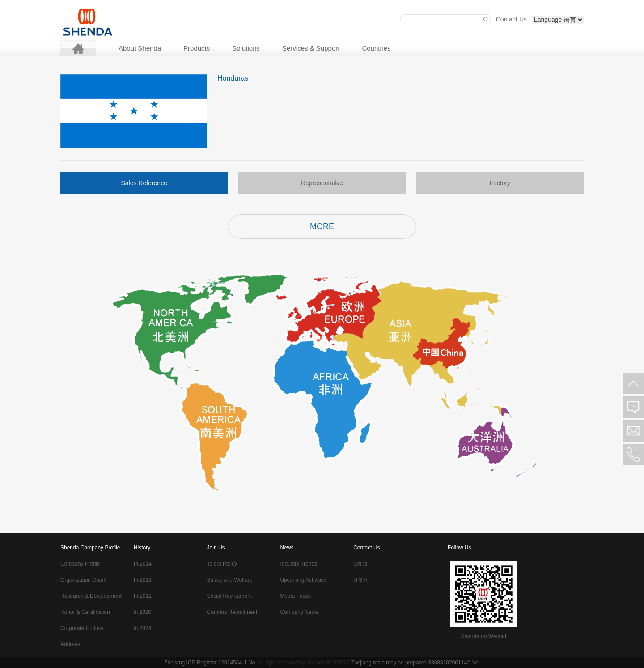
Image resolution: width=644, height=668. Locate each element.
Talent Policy (222, 564)
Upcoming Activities (303, 580)
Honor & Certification (85, 612)
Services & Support (311, 48)
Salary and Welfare (230, 580)
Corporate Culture (82, 628)
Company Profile (80, 564)
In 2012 (143, 596)
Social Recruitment (230, 596)
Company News (299, 612)
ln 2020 (142, 612)
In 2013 (143, 580)
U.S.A (360, 580)
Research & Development (91, 596)
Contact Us (511, 19)
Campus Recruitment (232, 612)
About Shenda (140, 48)
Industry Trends (299, 564)
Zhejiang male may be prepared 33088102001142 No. (415, 663)
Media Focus (295, 596)
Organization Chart (83, 580)
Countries (376, 48)
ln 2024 (142, 628)
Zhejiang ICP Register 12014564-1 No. (210, 663)
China (360, 564)
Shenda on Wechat (483, 636)
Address (70, 644)
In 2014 (143, 564)
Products (197, 48)
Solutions (246, 48)
